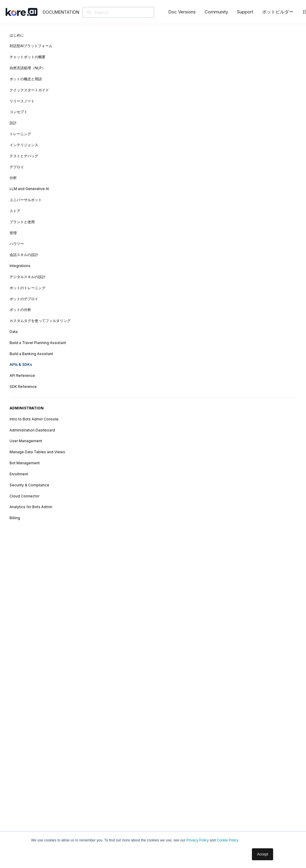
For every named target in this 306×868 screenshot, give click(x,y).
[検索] (91, 13)
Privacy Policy (198, 840)
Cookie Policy (228, 840)
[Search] (129, 12)
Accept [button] (263, 854)
